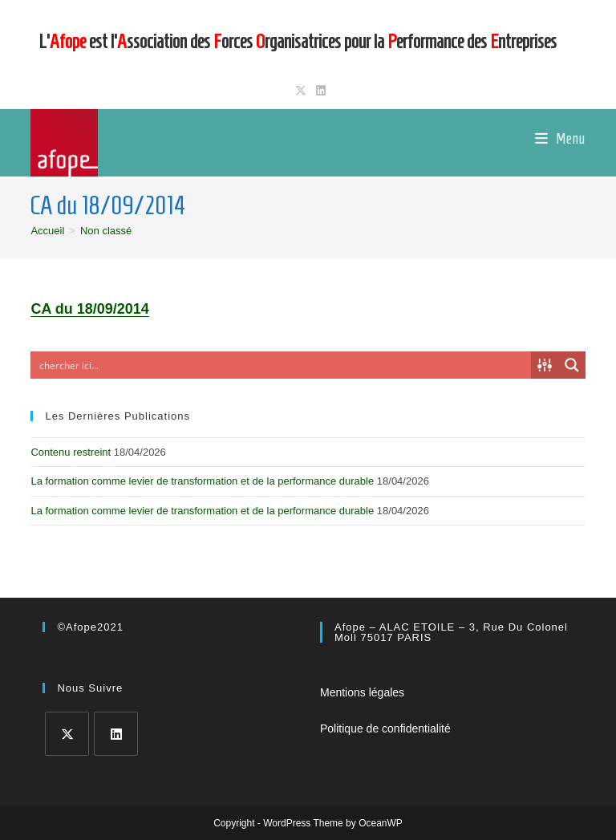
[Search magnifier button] (572, 365)
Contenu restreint (71, 452)
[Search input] (281, 365)
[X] (67, 734)
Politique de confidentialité (385, 728)
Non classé (106, 231)
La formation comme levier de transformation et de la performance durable (202, 481)
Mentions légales (362, 692)
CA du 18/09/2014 (89, 309)
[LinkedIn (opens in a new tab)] (318, 91)
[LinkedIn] (116, 734)
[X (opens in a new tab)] (301, 91)
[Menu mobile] (560, 139)
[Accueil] (47, 231)
